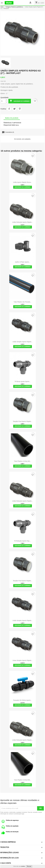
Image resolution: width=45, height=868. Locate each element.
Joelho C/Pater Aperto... (23, 262)
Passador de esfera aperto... (22, 700)
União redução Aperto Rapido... (23, 501)
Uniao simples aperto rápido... (23, 660)
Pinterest (20, 109)
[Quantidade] (3, 101)
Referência (8, 123)
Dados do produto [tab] (12, 118)
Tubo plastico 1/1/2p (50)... (22, 780)
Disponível (7, 125)
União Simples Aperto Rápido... (23, 342)
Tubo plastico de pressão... (23, 302)
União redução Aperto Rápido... (23, 222)
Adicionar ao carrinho (20, 101)
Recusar (29, 866)
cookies (23, 866)
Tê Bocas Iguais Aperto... (22, 381)
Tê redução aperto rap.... (22, 541)
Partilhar (9, 109)
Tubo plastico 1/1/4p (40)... (22, 461)
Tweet (14, 109)
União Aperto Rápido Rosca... (22, 182)
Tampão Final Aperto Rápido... (22, 421)
